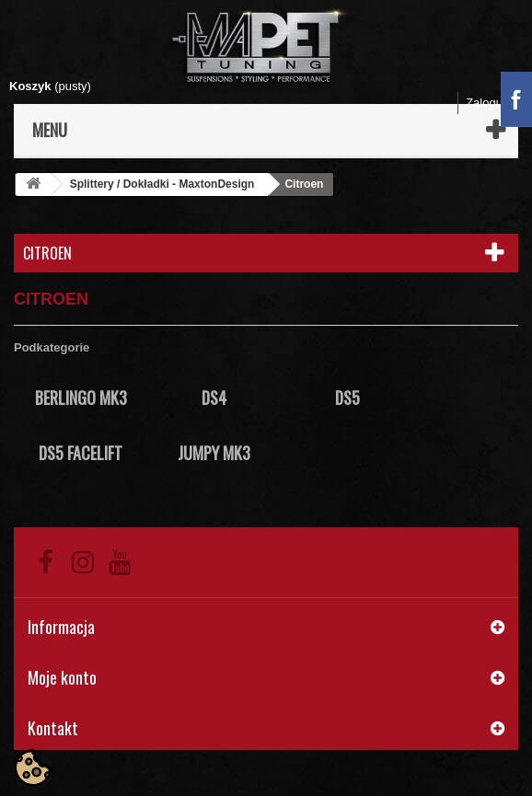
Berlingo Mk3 (81, 398)
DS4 (214, 398)
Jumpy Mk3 (214, 453)
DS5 (347, 398)
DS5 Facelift (81, 453)
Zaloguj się (495, 103)
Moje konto (62, 677)
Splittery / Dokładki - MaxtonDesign (162, 184)
